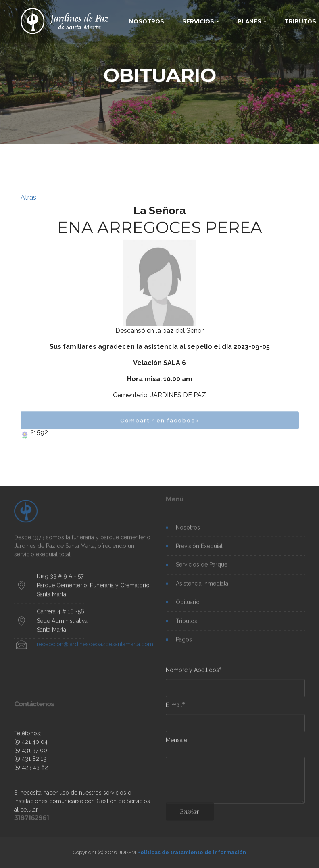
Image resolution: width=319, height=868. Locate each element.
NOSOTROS (147, 21)
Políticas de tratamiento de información (192, 852)
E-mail (174, 706)
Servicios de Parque (202, 569)
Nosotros (188, 531)
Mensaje (176, 742)
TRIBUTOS (300, 21)
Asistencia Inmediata (202, 587)
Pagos (184, 643)
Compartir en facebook (160, 424)
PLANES (249, 21)
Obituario (188, 606)
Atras (28, 197)
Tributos (187, 625)
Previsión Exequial (199, 550)
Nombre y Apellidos (192, 672)
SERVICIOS (198, 21)
